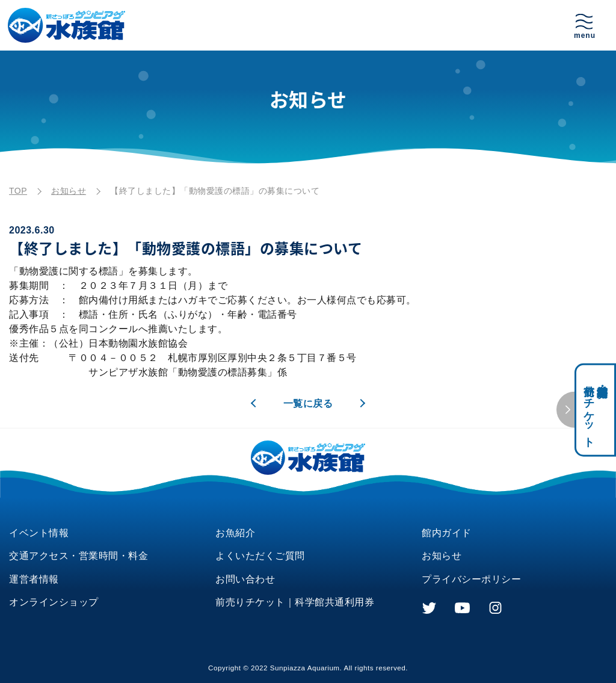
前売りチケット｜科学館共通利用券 (295, 602)
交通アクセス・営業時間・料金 (79, 556)
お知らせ (69, 191)
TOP (18, 191)
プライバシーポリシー (471, 579)
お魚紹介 (235, 533)
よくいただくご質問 (260, 556)
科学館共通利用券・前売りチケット (596, 410)
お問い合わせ (245, 579)
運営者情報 (34, 579)
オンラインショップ (54, 602)
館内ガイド (447, 533)
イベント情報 (39, 533)
